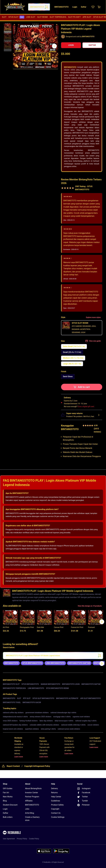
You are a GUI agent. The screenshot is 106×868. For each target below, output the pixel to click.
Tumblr (82, 801)
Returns (54, 793)
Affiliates (29, 801)
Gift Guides (8, 788)
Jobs (27, 809)
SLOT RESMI (42, 17)
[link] (11, 663)
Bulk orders (8, 817)
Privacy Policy (22, 839)
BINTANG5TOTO (70, 67)
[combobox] (39, 7)
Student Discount (10, 805)
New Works (8, 797)
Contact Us (56, 813)
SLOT (4, 17)
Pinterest (83, 805)
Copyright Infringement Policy (37, 766)
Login (5, 809)
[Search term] (46, 7)
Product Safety (57, 805)
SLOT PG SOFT (74, 17)
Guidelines (56, 801)
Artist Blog (30, 813)
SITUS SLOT (16, 17)
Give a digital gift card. (86, 406)
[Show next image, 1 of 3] (54, 46)
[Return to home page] (15, 7)
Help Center (56, 797)
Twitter (82, 797)
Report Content (13, 766)
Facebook (84, 793)
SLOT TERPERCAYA (58, 17)
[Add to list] (15, 613)
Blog (5, 801)
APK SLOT (87, 17)
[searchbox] (53, 656)
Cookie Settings (58, 817)
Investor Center (32, 793)
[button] (8, 27)
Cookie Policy (34, 839)
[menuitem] (4, 17)
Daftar (5, 813)
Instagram (84, 789)
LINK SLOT (31, 17)
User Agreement (9, 839)
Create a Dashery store (32, 819)
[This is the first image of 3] (17, 46)
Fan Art (6, 793)
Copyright (55, 809)
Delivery (54, 788)
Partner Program (32, 797)
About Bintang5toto (33, 788)
